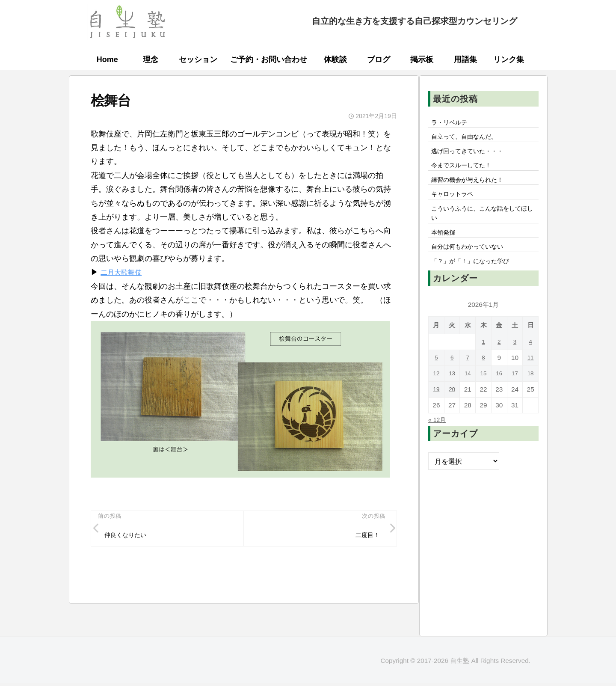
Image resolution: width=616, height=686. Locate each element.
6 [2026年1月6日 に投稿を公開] (452, 373)
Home (107, 59)
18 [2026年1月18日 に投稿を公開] (531, 389)
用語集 (465, 59)
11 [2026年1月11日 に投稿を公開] (531, 373)
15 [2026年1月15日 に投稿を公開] (483, 389)
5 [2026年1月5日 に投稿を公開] (437, 373)
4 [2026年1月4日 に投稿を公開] (531, 358)
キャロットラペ (456, 202)
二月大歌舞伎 (124, 272)
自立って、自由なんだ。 (469, 139)
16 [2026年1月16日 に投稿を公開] (499, 389)
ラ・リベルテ (452, 123)
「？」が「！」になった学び (476, 276)
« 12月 (438, 435)
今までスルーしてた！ (466, 170)
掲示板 (422, 59)
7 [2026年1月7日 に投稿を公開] (468, 373)
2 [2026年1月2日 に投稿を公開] (499, 358)
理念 (151, 59)
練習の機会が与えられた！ (473, 186)
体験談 (335, 59)
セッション (198, 59)
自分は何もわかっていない (473, 260)
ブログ (379, 59)
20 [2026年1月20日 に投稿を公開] (452, 405)
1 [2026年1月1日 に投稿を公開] (484, 358)
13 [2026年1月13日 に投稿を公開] (452, 389)
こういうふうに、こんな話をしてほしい (483, 223)
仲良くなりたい (129, 536)
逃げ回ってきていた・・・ (473, 154)
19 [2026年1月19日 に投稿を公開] (436, 405)
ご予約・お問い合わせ (269, 59)
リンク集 (509, 59)
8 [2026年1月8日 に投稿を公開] (484, 373)
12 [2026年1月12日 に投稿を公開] (436, 389)
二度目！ (365, 536)
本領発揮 (445, 244)
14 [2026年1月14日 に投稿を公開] (468, 389)
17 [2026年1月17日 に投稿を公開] (515, 389)
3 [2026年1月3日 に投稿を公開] (515, 358)
